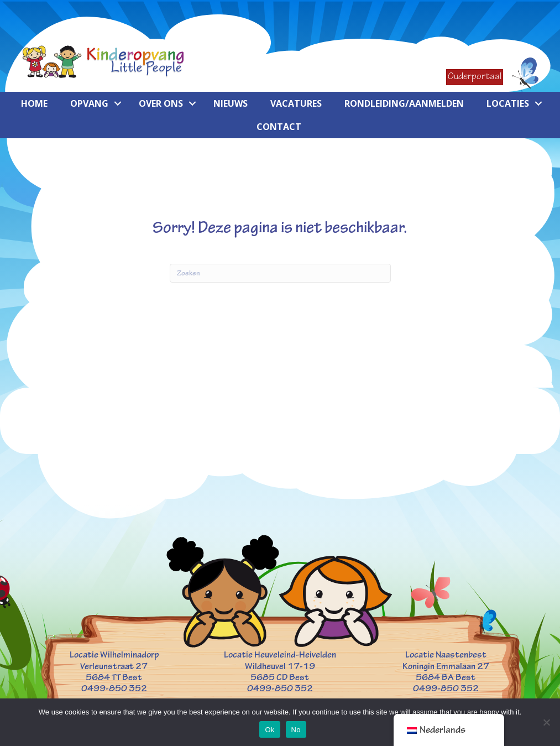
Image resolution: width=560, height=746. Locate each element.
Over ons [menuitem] (161, 103)
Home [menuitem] (34, 103)
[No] (546, 722)
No (296, 730)
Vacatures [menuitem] (296, 103)
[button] (118, 103)
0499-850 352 (114, 688)
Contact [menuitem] (279, 127)
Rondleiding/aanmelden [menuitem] (404, 103)
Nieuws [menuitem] (231, 103)
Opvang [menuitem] (89, 103)
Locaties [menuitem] (508, 103)
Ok (269, 730)
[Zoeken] (280, 273)
